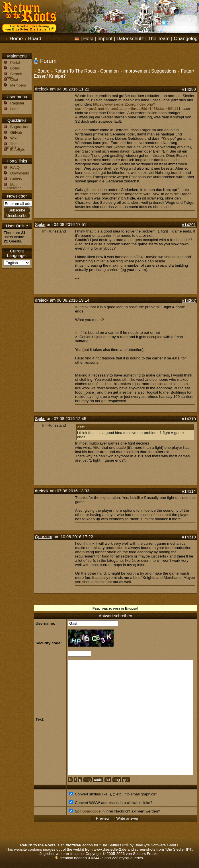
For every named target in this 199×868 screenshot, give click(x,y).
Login (15, 109)
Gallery (16, 179)
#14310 (189, 419)
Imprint (105, 38)
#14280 (189, 89)
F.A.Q (15, 167)
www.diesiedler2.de (110, 849)
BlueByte (18, 150)
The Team (159, 38)
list (108, 780)
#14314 (189, 491)
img (88, 780)
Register (17, 103)
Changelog (186, 38)
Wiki (14, 138)
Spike (40, 225)
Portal (15, 62)
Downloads (20, 173)
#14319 (189, 537)
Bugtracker (19, 127)
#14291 (189, 225)
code (98, 780)
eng (117, 780)
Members (18, 85)
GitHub (16, 132)
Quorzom (44, 537)
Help (88, 38)
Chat (14, 80)
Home (16, 38)
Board (35, 38)
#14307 (189, 301)
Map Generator (12, 186)
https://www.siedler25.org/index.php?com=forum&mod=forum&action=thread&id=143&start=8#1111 (128, 106)
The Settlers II (12, 146)
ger (126, 780)
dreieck (42, 89)
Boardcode (91, 811)
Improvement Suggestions (150, 71)
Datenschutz (130, 38)
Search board (13, 76)
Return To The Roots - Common (87, 71)
